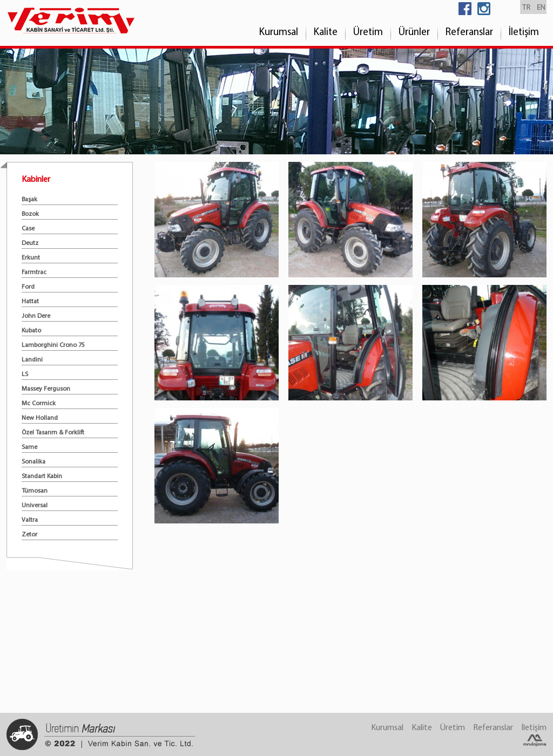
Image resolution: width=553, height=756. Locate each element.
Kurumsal (279, 33)
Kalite (326, 33)
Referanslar (469, 33)
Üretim (368, 33)
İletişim (524, 33)
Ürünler (414, 33)
